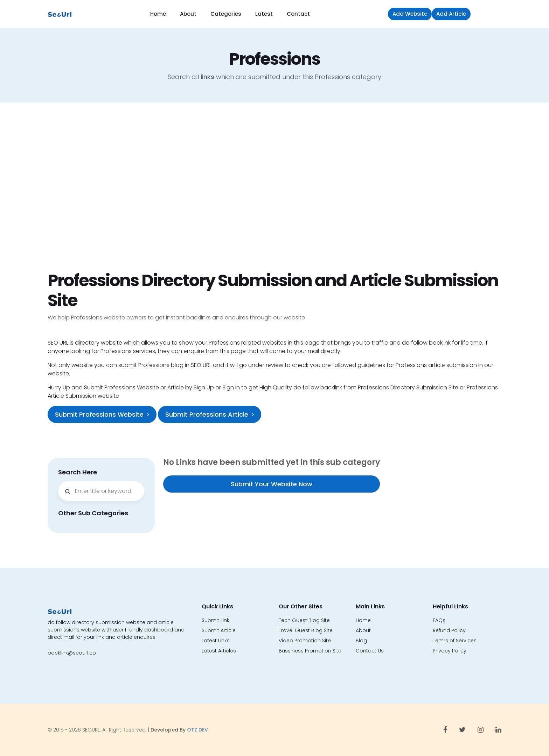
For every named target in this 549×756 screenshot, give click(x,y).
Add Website (410, 14)
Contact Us (370, 651)
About (188, 14)
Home (158, 14)
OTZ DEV (197, 730)
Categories (226, 14)
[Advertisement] (274, 186)
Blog (361, 641)
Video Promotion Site (305, 641)
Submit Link (216, 620)
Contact (298, 14)
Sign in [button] (488, 14)
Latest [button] (264, 14)
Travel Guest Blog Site (306, 630)
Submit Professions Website (102, 414)
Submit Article (219, 630)
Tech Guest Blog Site (304, 620)
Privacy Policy (450, 651)
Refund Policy (449, 630)
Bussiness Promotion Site (310, 651)
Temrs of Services (455, 641)
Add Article (451, 14)
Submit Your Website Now (272, 484)
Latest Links (216, 641)
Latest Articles (219, 651)
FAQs (439, 620)
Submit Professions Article (210, 414)
